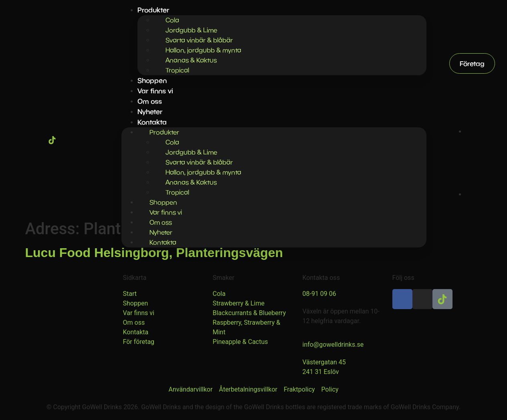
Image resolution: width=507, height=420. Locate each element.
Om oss (150, 101)
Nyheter (150, 112)
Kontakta (163, 242)
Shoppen (152, 80)
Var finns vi (155, 91)
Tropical (177, 70)
